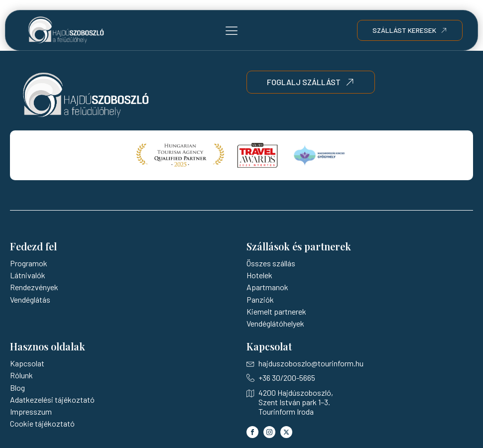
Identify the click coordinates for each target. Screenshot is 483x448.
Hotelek (259, 275)
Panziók (260, 299)
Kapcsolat (27, 363)
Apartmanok (267, 287)
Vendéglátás (30, 299)
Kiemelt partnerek (276, 311)
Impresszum (31, 411)
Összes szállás (271, 263)
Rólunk (21, 375)
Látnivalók (28, 275)
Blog (17, 388)
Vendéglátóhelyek (275, 323)
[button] (232, 30)
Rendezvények (34, 287)
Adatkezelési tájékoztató (52, 399)
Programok (29, 263)
